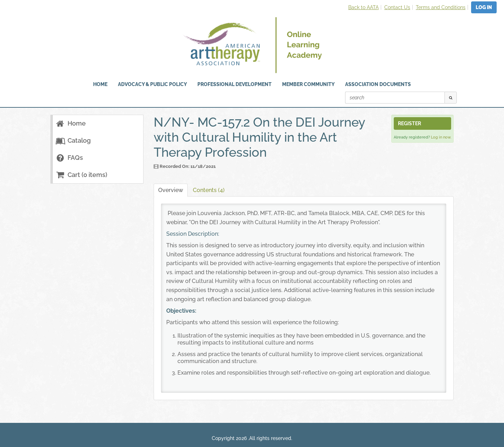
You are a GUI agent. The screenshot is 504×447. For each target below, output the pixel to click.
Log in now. (441, 137)
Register (409, 123)
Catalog (73, 140)
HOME (100, 84)
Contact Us (397, 7)
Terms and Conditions (441, 7)
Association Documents (378, 84)
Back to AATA (363, 7)
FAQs (69, 158)
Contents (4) (209, 190)
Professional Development (234, 84)
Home (71, 123)
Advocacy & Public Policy (152, 84)
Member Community (308, 84)
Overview (171, 190)
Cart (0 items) (81, 175)
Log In (484, 7)
